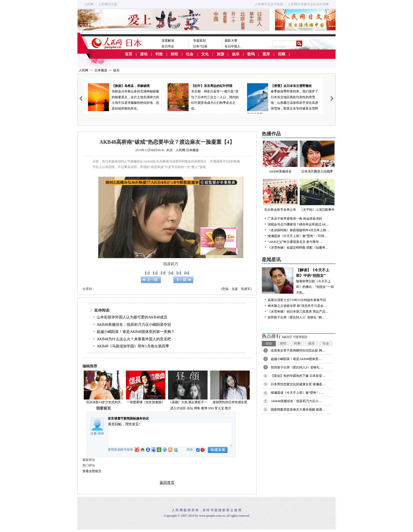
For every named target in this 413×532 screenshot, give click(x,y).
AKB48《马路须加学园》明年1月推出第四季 (133, 346)
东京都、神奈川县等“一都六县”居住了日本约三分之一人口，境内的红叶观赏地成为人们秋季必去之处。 (203, 97)
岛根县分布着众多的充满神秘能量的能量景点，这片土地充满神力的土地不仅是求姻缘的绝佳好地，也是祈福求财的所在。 (124, 97)
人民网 (89, 4)
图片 (228, 408)
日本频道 (101, 70)
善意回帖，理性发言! (170, 434)
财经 (174, 54)
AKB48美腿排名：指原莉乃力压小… (296, 401)
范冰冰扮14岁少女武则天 (104, 402)
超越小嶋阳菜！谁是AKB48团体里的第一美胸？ (136, 332)
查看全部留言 (92, 471)
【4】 (171, 273)
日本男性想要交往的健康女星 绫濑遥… (298, 384)
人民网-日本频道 (187, 150)
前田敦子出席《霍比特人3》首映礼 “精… (296, 317)
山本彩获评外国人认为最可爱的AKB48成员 (132, 317)
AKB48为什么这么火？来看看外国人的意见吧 (134, 339)
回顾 (282, 54)
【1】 (147, 273)
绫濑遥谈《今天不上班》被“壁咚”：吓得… (298, 236)
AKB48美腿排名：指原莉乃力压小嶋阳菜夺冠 (134, 325)
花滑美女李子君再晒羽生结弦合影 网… (298, 351)
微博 (204, 408)
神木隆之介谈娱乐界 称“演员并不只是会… (297, 306)
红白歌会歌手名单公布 (280, 195)
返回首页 (167, 483)
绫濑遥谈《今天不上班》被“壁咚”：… (298, 393)
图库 (266, 54)
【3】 (163, 273)
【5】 (179, 273)
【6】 (187, 273)
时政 (159, 54)
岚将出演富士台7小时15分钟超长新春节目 (297, 300)
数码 (251, 54)
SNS (211, 408)
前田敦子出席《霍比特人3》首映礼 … (297, 367)
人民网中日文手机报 (269, 4)
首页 (129, 54)
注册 (94, 434)
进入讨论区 (178, 408)
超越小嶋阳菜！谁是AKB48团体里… (296, 359)
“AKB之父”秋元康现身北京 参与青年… (295, 242)
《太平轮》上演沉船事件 (317, 195)
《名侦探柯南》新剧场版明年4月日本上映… (298, 230)
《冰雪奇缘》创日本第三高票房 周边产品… (298, 312)
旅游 (220, 54)
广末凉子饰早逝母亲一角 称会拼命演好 (295, 219)
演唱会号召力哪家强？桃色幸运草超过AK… (298, 224)
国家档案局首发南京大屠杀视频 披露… (298, 410)
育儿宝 (219, 408)
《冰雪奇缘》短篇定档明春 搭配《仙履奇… (298, 248)
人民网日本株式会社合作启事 (308, 4)
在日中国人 (233, 46)
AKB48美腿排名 (280, 157)
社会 (190, 54)
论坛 (190, 408)
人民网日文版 (108, 4)
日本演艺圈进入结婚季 (317, 157)
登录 (101, 434)
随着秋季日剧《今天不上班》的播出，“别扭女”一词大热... (299, 281)
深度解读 (168, 41)
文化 (205, 54)
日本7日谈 (200, 46)
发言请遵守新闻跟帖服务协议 (128, 418)
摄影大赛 (231, 41)
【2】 (155, 273)
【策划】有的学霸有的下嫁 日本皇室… (298, 376)
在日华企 (168, 46)
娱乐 (236, 54)
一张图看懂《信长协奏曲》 (146, 402)
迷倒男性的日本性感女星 (230, 402)
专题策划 (199, 41)
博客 (197, 408)
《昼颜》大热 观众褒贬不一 (188, 402)
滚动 (144, 54)
